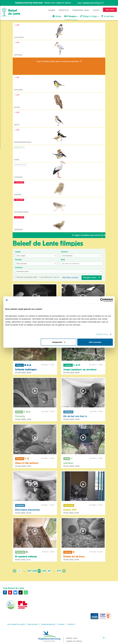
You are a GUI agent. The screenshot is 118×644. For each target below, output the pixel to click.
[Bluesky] (15, 592)
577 (59, 571)
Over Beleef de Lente (16, 624)
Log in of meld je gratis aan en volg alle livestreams (58, 61)
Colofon (71, 624)
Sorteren (19, 267)
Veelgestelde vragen (81, 10)
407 (29, 571)
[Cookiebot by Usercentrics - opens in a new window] (102, 300)
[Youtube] (10, 592)
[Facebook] (5, 592)
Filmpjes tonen (92, 278)
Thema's (64, 252)
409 (39, 571)
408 (34, 571)
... (24, 571)
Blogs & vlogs (88, 16)
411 (49, 571)
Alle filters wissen (70, 278)
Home (57, 16)
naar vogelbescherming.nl (89, 3)
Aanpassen (59, 342)
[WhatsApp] (26, 592)
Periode (18, 260)
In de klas (107, 16)
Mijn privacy (33, 624)
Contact (96, 10)
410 (44, 571)
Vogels (18, 252)
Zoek (63, 260)
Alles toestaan (95, 342)
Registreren (64, 10)
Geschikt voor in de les (49, 277)
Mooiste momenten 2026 (26, 277)
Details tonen (102, 334)
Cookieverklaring (48, 624)
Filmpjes (70, 16)
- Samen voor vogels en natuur (43, 3)
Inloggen (52, 10)
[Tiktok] (21, 592)
